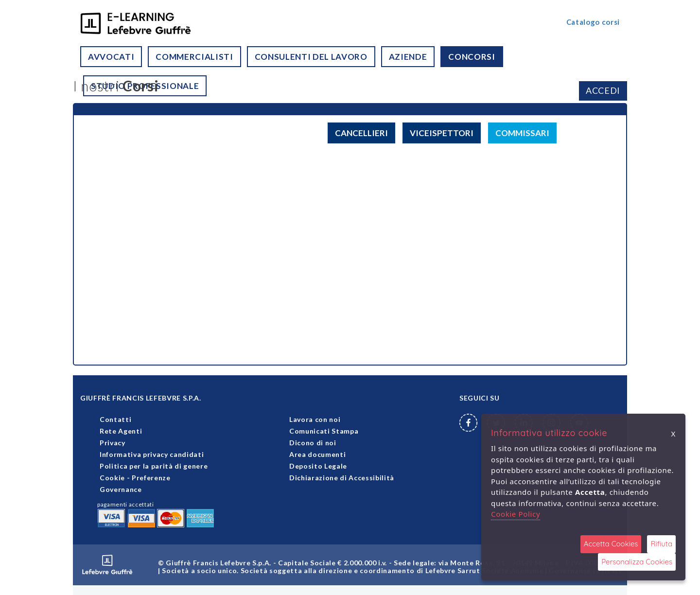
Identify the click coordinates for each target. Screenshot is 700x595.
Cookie (112, 478)
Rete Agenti (121, 431)
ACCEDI (603, 90)
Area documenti (317, 454)
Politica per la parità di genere (154, 466)
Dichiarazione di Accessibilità (342, 478)
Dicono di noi (313, 443)
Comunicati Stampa (324, 431)
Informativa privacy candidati (152, 454)
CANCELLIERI (361, 133)
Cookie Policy (516, 514)
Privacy (113, 443)
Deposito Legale (318, 466)
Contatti (115, 419)
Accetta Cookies (611, 544)
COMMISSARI (522, 133)
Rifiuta (661, 544)
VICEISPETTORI (442, 133)
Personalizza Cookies (637, 562)
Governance (121, 489)
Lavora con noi (315, 419)
